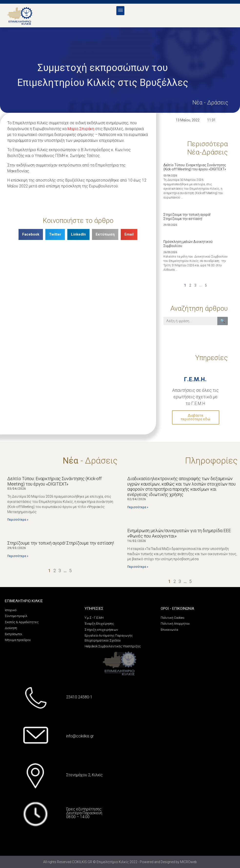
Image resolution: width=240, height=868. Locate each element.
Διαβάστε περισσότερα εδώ (195, 417)
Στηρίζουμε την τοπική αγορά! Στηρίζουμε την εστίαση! (187, 217)
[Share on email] (129, 234)
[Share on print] (105, 234)
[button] (120, 11)
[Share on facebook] (31, 234)
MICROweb (188, 862)
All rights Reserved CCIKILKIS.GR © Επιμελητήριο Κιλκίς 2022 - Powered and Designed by (112, 862)
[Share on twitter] (55, 234)
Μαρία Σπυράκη (81, 129)
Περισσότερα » (18, 520)
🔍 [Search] (223, 321)
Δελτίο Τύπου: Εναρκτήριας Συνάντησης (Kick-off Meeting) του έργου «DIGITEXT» (195, 167)
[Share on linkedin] (78, 234)
